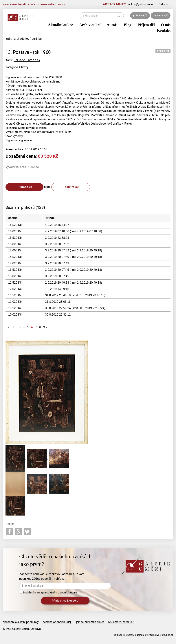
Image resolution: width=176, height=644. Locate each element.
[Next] (46, 327)
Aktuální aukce (60, 25)
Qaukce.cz (168, 635)
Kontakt (164, 30)
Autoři (112, 25)
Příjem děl (146, 25)
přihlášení (140, 16)
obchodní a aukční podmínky (21, 622)
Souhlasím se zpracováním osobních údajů (48, 592)
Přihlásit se (24, 187)
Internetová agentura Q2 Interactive (141, 635)
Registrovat (71, 187)
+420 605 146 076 (115, 4)
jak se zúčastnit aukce (90, 622)
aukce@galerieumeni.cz (143, 4)
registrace (161, 16)
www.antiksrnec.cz (53, 4)
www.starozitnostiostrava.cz (21, 4)
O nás (166, 25)
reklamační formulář (121, 622)
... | (16, 327)
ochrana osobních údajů (57, 622)
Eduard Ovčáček (27, 60)
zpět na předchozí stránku (24, 39)
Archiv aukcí (90, 25)
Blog (128, 25)
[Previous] (9, 327)
